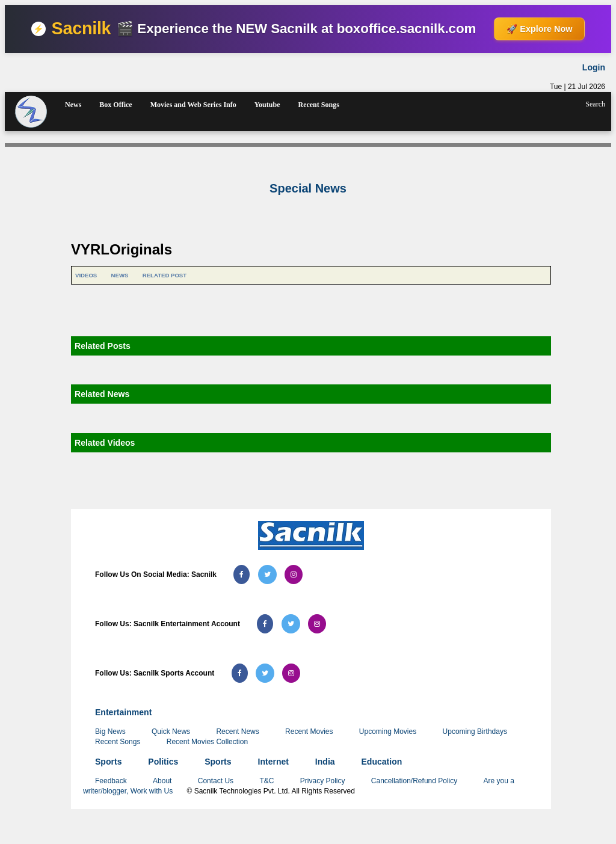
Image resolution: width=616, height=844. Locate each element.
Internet (273, 762)
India (325, 762)
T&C (267, 781)
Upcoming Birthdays (475, 732)
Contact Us (217, 781)
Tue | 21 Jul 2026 (577, 87)
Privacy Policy (324, 781)
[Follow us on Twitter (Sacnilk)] (267, 574)
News (73, 105)
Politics (163, 762)
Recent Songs (318, 105)
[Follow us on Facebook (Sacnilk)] (242, 574)
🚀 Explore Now (539, 29)
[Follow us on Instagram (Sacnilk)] (294, 574)
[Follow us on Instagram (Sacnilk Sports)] (291, 673)
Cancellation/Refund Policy (414, 781)
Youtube (267, 105)
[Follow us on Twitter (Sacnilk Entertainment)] (291, 624)
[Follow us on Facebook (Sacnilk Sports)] (240, 673)
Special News (308, 188)
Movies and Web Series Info (193, 105)
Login (594, 67)
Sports (108, 762)
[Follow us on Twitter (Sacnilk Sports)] (265, 673)
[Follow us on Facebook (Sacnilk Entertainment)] (265, 624)
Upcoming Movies (388, 732)
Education (382, 762)
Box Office (115, 105)
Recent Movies (309, 732)
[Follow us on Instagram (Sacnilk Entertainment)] (317, 624)
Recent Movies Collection (207, 742)
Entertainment (123, 712)
